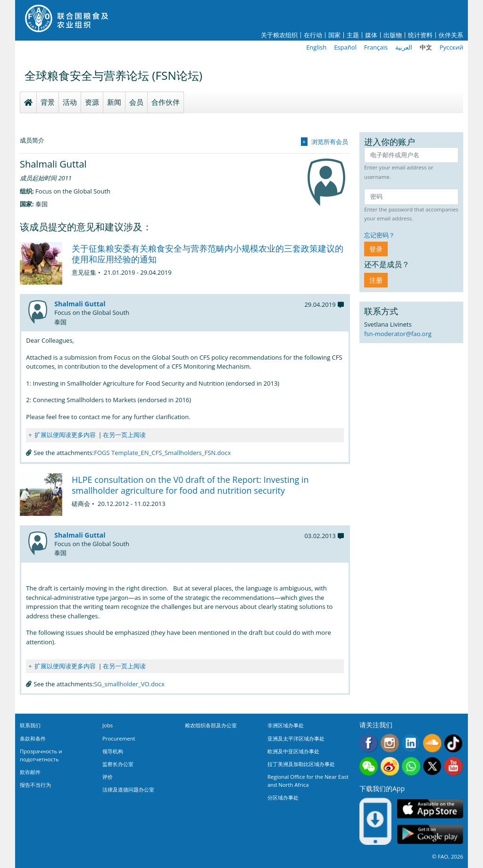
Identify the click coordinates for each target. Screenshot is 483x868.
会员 (136, 102)
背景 (48, 102)
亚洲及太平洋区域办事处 (296, 738)
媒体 (371, 35)
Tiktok (454, 743)
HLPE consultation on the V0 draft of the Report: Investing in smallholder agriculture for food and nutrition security (190, 485)
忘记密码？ (379, 235)
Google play (430, 834)
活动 (70, 102)
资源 (92, 102)
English (316, 47)
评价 (108, 777)
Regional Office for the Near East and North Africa (308, 781)
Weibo (390, 766)
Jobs (108, 725)
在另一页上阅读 (124, 435)
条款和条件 (33, 738)
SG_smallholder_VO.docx (129, 684)
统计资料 (420, 35)
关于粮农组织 (279, 35)
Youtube (454, 766)
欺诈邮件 (30, 772)
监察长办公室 (118, 764)
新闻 (114, 102)
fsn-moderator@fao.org (398, 334)
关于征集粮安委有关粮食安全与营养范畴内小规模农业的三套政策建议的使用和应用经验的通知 (208, 254)
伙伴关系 (451, 35)
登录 (376, 249)
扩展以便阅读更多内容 (65, 435)
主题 (353, 35)
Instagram (390, 743)
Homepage (28, 102)
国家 (334, 35)
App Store (430, 808)
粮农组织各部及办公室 (211, 725)
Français (376, 47)
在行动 (313, 35)
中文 (426, 47)
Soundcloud (432, 743)
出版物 (393, 35)
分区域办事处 (283, 797)
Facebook (369, 743)
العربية (404, 47)
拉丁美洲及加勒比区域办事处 (301, 764)
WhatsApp (411, 766)
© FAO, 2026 (448, 856)
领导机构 (113, 751)
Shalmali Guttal (80, 304)
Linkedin (411, 743)
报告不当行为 (35, 785)
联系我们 (30, 725)
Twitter (432, 766)
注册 (376, 280)
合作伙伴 (166, 102)
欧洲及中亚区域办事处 (293, 751)
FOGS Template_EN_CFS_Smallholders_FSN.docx (162, 453)
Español (345, 47)
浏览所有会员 (330, 142)
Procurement (119, 738)
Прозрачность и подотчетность (41, 755)
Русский (451, 47)
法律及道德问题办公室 (128, 789)
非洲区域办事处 (286, 725)
